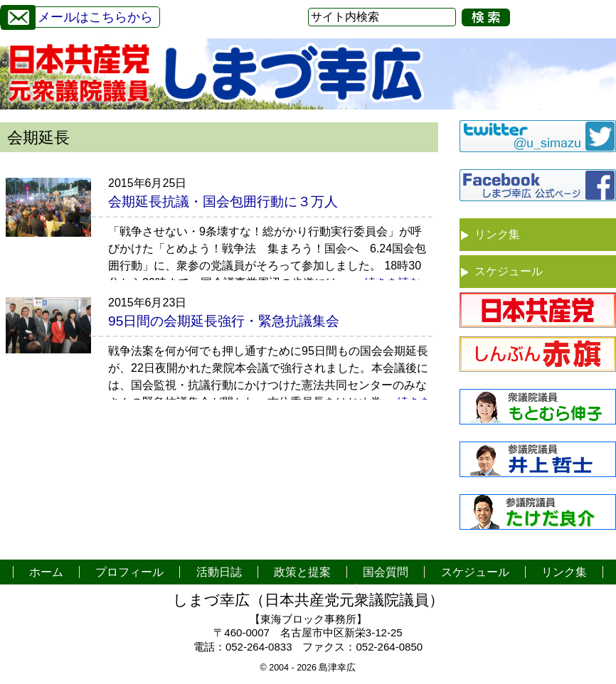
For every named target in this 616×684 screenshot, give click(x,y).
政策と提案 (302, 572)
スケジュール (509, 271)
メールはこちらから (77, 15)
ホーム (46, 572)
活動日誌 (219, 572)
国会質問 (386, 572)
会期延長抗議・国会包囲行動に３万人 (223, 202)
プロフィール (129, 572)
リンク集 (497, 234)
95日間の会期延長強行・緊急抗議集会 (224, 321)
